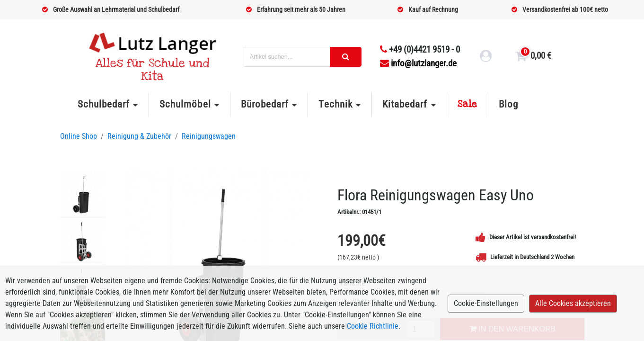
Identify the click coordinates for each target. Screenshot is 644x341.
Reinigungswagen (209, 136)
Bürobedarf (265, 104)
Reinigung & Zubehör (139, 136)
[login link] (486, 57)
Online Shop (79, 136)
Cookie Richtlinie (373, 326)
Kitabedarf (405, 104)
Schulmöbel (185, 104)
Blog (508, 104)
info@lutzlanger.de (418, 63)
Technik (335, 104)
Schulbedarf (104, 104)
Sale (468, 104)
